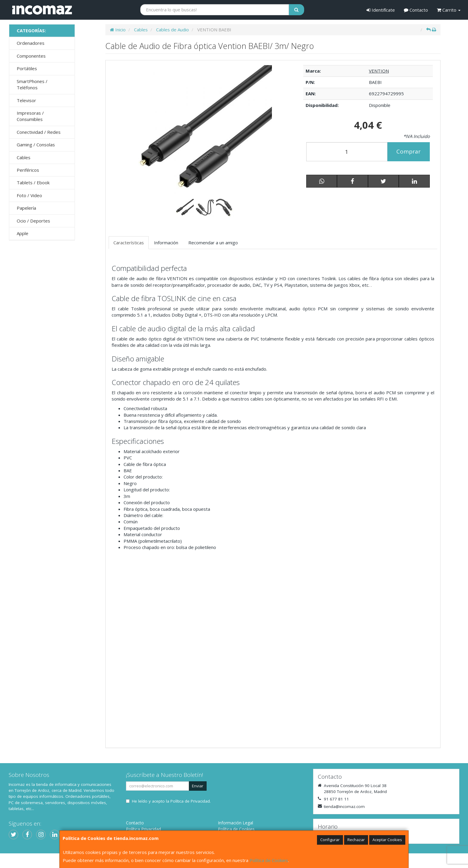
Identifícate (381, 10)
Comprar (408, 151)
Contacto (416, 10)
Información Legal (235, 823)
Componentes (31, 56)
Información (166, 243)
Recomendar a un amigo (213, 243)
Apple (23, 233)
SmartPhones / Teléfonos (32, 84)
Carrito (449, 10)
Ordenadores (31, 43)
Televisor (26, 100)
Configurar (330, 840)
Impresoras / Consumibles (30, 116)
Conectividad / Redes (39, 132)
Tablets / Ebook (33, 183)
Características (129, 243)
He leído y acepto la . (171, 801)
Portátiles (27, 68)
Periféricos (28, 170)
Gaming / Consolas (36, 145)
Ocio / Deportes (33, 221)
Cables (24, 157)
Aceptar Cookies (387, 840)
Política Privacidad (143, 829)
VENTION (379, 71)
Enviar (198, 786)
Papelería (26, 208)
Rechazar (356, 840)
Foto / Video (29, 195)
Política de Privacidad (190, 801)
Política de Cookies (269, 860)
